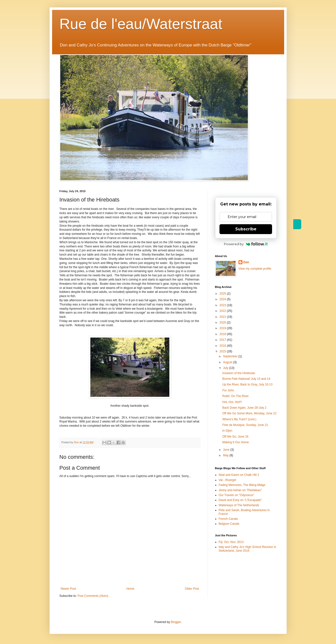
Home (130, 589)
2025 (223, 294)
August (228, 362)
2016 (223, 346)
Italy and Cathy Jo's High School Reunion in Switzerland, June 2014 (247, 549)
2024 (223, 299)
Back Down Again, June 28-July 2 (244, 408)
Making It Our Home (235, 442)
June (227, 450)
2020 (223, 322)
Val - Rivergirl (227, 480)
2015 (223, 351)
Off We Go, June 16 (235, 437)
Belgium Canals (229, 524)
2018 (223, 334)
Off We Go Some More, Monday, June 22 (249, 413)
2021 (223, 317)
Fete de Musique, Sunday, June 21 (245, 425)
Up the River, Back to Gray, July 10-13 (247, 384)
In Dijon (227, 431)
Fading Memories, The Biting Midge (242, 485)
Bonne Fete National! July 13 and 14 (246, 379)
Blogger (176, 622)
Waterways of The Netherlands (239, 505)
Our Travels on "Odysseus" (237, 495)
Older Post (192, 589)
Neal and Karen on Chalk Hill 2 (239, 475)
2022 (223, 311)
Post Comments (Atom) (93, 596)
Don (246, 262)
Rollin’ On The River (235, 396)
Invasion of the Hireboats (239, 373)
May (226, 455)
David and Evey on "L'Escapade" (240, 500)
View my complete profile (255, 269)
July (226, 368)
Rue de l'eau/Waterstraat (141, 24)
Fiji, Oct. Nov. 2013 (231, 542)
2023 (223, 305)
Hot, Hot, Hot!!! (232, 402)
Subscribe (246, 229)
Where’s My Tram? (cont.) (239, 419)
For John (228, 390)
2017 (223, 340)
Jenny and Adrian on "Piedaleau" (240, 490)
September (231, 356)
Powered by (246, 244)
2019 (223, 328)
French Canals (228, 519)
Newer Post (68, 589)
